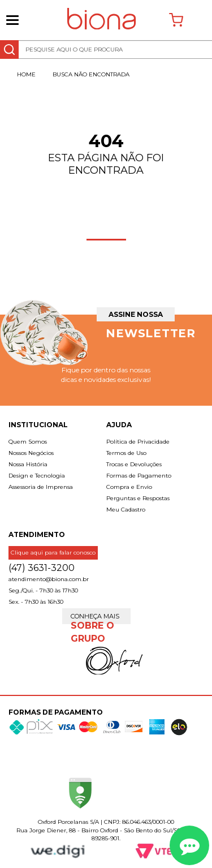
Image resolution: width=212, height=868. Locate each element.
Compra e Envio (129, 487)
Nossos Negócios (31, 453)
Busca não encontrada (91, 74)
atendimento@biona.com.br (49, 579)
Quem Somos (28, 442)
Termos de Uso (126, 453)
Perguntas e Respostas (138, 498)
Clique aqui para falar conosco (53, 553)
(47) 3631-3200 (42, 568)
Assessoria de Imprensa (41, 487)
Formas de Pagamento (139, 476)
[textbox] (106, 50)
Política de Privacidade (138, 442)
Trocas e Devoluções (134, 464)
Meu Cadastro (126, 510)
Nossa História (28, 464)
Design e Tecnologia (37, 476)
